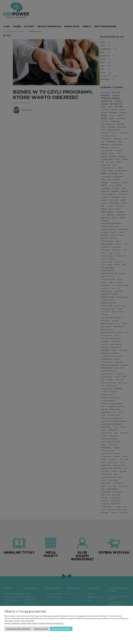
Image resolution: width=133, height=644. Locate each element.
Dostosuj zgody (41, 629)
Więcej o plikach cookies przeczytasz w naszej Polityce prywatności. (34, 623)
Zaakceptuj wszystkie (61, 629)
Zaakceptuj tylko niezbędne (18, 629)
